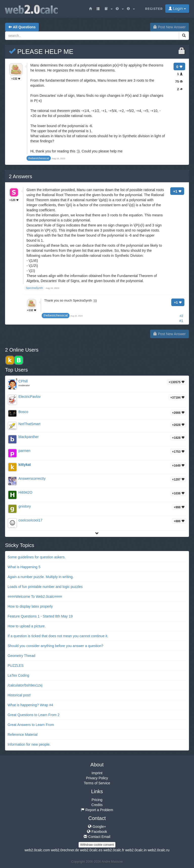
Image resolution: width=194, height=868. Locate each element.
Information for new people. (29, 744)
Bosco (23, 412)
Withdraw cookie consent (97, 845)
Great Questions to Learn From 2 (33, 715)
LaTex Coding (18, 675)
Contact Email (97, 837)
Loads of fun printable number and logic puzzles (45, 587)
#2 (181, 316)
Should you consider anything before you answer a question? (55, 646)
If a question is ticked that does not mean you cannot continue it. (58, 636)
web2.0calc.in (136, 850)
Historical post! (19, 695)
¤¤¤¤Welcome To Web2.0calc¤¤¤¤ (35, 597)
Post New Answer (169, 27)
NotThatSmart (29, 424)
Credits (97, 805)
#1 (181, 321)
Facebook (97, 832)
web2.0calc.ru (158, 850)
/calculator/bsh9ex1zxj (25, 685)
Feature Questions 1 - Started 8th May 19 (40, 616)
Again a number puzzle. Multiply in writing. (41, 577)
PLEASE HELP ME (41, 52)
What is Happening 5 (24, 567)
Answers (20, 176)
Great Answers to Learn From (31, 725)
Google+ (97, 827)
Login (177, 9)
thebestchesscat (56, 315)
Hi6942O (25, 492)
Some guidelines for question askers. (37, 557)
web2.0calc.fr (114, 850)
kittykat (25, 465)
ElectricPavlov (30, 397)
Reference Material (22, 735)
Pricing (97, 800)
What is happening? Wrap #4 (30, 705)
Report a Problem (97, 810)
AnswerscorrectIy (32, 478)
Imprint (97, 773)
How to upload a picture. (27, 626)
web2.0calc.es (91, 850)
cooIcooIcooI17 (30, 520)
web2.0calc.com (37, 850)
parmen (24, 451)
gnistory (25, 506)
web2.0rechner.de (65, 850)
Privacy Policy (97, 778)
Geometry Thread (21, 656)
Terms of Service (97, 783)
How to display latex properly (30, 606)
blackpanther (29, 437)
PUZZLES (16, 666)
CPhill (23, 381)
